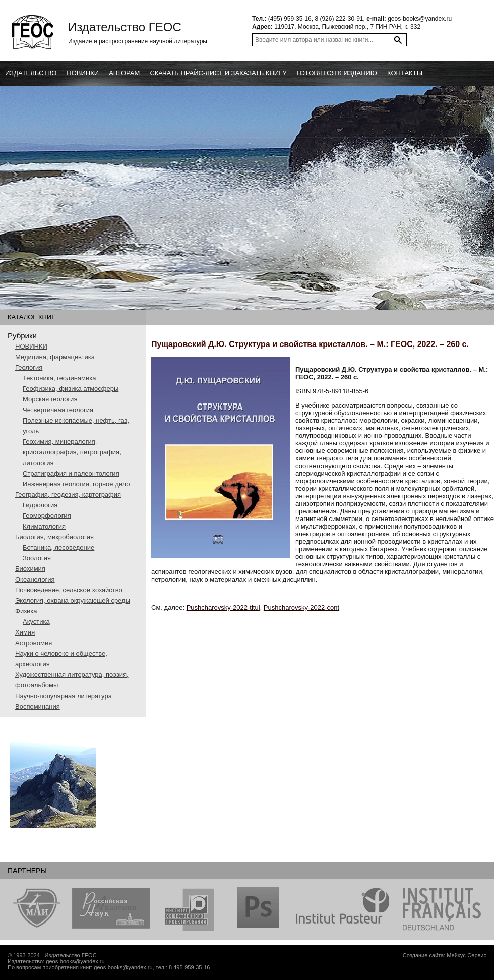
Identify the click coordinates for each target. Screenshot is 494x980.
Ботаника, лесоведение (58, 547)
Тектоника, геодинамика (59, 378)
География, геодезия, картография (68, 495)
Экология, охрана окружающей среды (73, 600)
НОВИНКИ (31, 346)
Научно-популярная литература (64, 696)
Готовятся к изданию (337, 73)
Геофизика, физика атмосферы (71, 389)
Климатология (44, 526)
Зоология (37, 558)
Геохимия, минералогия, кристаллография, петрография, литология (72, 452)
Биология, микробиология (54, 537)
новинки (83, 73)
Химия (25, 632)
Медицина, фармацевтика (55, 357)
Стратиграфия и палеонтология (71, 473)
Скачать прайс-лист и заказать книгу (218, 73)
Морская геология (50, 399)
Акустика (36, 622)
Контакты (405, 73)
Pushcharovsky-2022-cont (301, 608)
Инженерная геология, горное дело (76, 484)
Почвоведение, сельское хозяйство (69, 590)
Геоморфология (47, 516)
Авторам (124, 73)
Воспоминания (38, 706)
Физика (26, 611)
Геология (29, 367)
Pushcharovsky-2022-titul (223, 608)
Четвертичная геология (58, 410)
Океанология (35, 579)
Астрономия (34, 643)
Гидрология (40, 505)
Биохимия (30, 569)
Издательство (31, 73)
